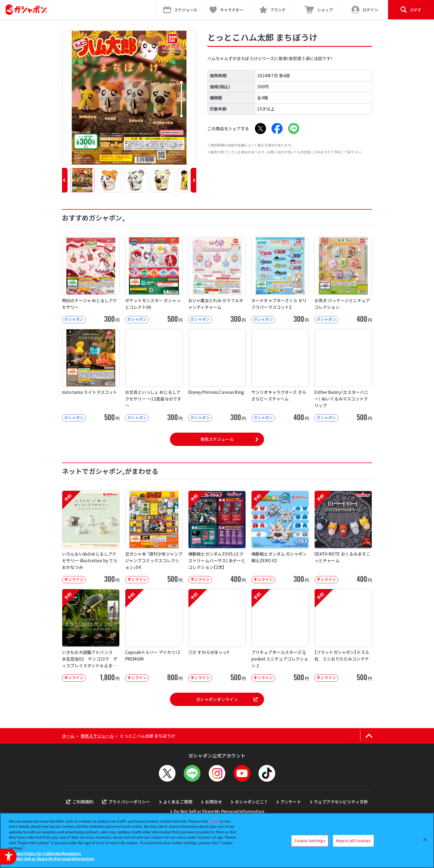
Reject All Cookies (353, 841)
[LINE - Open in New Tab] (294, 129)
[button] (65, 180)
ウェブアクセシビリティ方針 (341, 802)
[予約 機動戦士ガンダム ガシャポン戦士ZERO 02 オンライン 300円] (280, 537)
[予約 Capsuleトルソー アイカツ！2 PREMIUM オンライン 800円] (154, 635)
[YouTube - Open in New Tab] (242, 773)
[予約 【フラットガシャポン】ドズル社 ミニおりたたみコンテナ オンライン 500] (343, 635)
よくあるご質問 (178, 802)
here (215, 821)
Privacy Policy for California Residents (46, 853)
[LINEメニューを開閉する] (192, 773)
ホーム (68, 736)
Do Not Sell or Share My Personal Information (219, 811)
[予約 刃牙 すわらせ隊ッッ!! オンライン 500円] (217, 635)
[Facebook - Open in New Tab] (277, 129)
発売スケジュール (217, 439)
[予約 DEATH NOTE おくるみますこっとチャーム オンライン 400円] (343, 537)
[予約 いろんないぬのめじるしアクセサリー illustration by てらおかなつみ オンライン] (91, 537)
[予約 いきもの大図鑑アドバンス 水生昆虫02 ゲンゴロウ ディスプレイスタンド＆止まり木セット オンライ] (91, 635)
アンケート (291, 802)
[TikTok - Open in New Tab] (267, 773)
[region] (217, 840)
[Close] (425, 840)
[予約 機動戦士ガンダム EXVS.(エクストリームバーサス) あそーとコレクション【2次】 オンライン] (217, 537)
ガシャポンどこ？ (251, 802)
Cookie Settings (310, 841)
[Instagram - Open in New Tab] (217, 773)
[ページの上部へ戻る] (369, 736)
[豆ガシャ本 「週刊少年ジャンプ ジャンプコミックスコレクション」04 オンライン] (154, 537)
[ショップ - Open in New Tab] (319, 10)
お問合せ (214, 802)
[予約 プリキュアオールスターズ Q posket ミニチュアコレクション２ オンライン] (280, 635)
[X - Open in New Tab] (260, 129)
